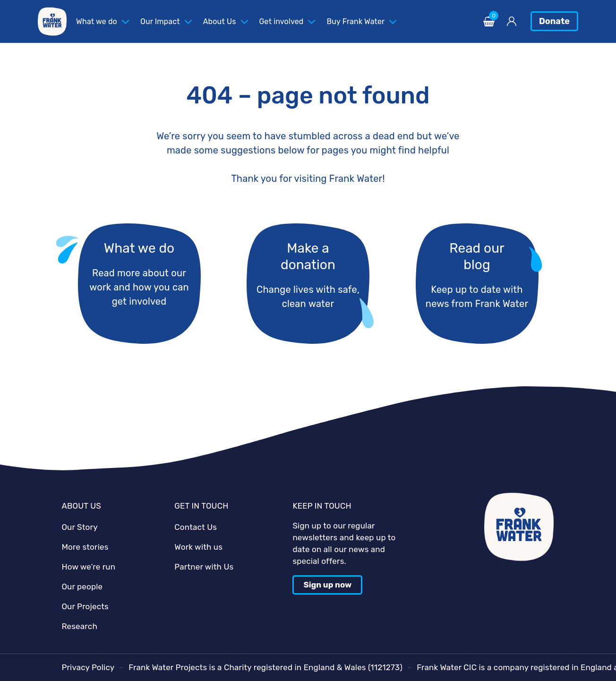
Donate (554, 21)
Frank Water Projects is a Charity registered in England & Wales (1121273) (265, 667)
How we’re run (88, 567)
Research (79, 626)
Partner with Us (204, 567)
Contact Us (196, 527)
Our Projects (85, 606)
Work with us (198, 547)
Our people (82, 587)
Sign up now (327, 585)
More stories (85, 547)
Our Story (79, 527)
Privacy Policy (88, 667)
